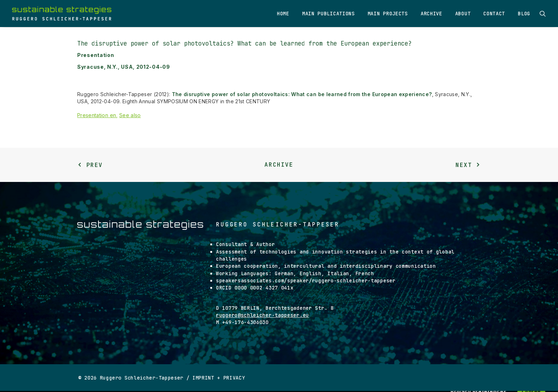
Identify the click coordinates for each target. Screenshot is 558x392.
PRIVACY (234, 378)
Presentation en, (98, 115)
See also (130, 115)
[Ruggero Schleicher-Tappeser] (62, 14)
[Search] (543, 14)
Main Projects (388, 14)
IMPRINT (203, 378)
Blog (524, 14)
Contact (494, 14)
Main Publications (328, 14)
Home (283, 14)
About (463, 14)
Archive (431, 14)
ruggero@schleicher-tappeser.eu (262, 315)
